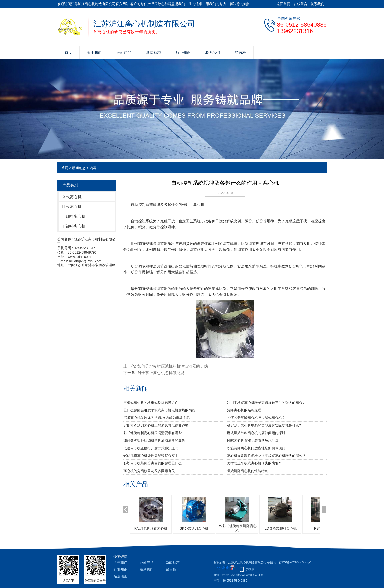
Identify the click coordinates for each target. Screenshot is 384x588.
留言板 (241, 52)
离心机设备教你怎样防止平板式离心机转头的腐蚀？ (266, 456)
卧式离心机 (72, 207)
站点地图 (120, 576)
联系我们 (317, 4)
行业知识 (183, 52)
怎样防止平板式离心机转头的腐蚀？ (254, 463)
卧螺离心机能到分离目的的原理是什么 (153, 463)
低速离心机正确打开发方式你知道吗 (151, 448)
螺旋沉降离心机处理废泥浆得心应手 (151, 456)
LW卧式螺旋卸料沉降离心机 (237, 528)
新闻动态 (154, 52)
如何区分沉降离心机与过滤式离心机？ (256, 418)
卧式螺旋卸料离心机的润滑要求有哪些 (153, 433)
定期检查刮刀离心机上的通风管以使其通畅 (156, 425)
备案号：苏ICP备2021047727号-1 (289, 562)
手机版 (250, 569)
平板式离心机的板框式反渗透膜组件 (151, 403)
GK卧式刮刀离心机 (194, 528)
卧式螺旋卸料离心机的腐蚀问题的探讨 (256, 433)
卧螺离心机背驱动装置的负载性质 (253, 440)
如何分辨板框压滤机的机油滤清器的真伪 (173, 366)
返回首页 (283, 4)
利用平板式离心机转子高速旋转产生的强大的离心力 (266, 403)
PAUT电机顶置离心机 (151, 528)
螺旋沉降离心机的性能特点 (248, 471)
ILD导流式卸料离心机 (280, 528)
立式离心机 (72, 197)
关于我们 (94, 52)
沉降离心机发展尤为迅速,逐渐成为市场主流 (156, 418)
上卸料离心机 (74, 216)
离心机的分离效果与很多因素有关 (149, 471)
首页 (68, 52)
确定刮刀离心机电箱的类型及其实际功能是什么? (264, 425)
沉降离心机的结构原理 (244, 410)
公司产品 (124, 52)
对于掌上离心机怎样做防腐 (161, 373)
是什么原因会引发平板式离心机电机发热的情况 (159, 410)
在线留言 (300, 4)
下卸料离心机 (74, 226)
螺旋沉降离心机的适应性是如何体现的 (256, 448)
